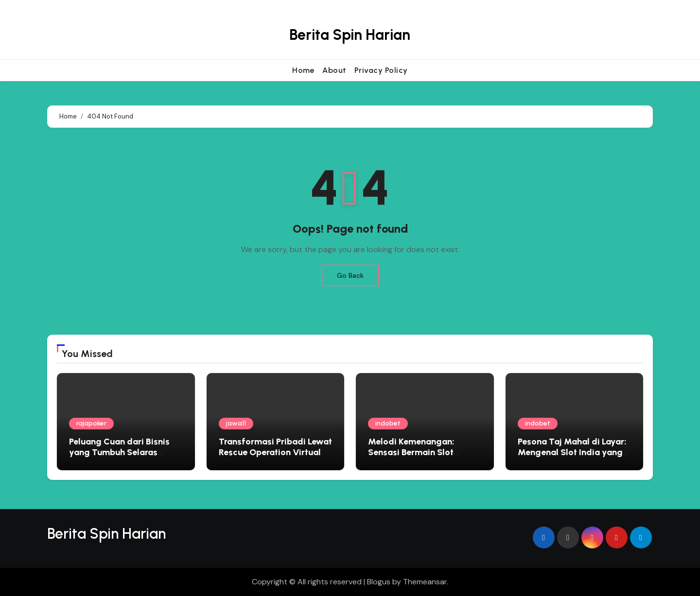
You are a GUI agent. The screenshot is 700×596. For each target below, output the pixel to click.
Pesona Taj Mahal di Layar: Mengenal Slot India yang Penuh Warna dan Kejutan (572, 452)
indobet (388, 423)
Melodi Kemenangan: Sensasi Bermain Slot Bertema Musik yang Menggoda (411, 457)
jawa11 (236, 423)
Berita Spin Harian (350, 35)
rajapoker (91, 423)
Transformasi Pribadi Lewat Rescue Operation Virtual (275, 447)
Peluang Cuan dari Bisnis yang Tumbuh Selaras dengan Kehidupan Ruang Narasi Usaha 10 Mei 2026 (122, 457)
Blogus (379, 582)
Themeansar (425, 582)
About (334, 70)
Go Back (350, 275)
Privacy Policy (381, 70)
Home (303, 70)
